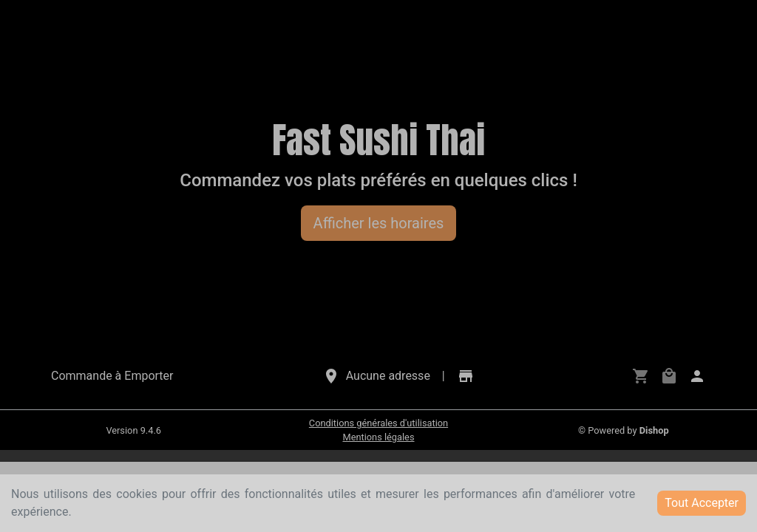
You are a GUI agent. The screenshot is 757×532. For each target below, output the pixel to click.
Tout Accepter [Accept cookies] (702, 503)
